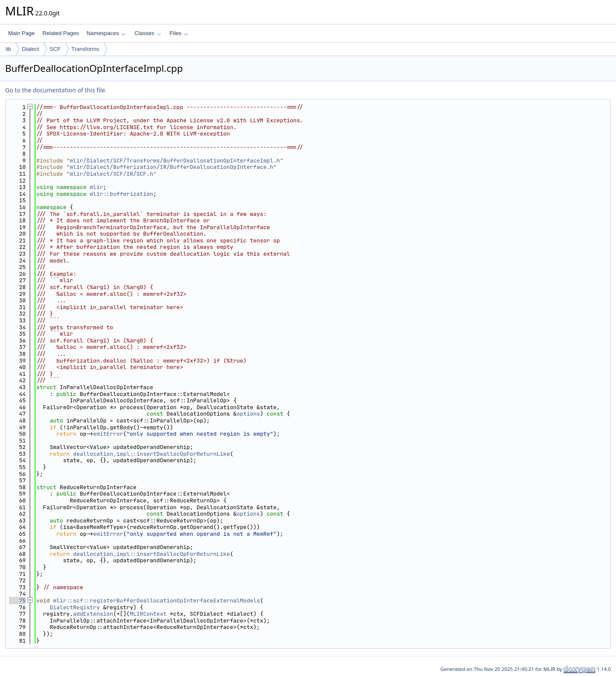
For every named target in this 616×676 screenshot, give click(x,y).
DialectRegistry (75, 607)
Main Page (21, 33)
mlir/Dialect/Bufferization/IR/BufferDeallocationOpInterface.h (172, 167)
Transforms (85, 49)
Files (179, 33)
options (248, 414)
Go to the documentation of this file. (56, 90)
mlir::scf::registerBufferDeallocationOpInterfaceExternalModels (157, 601)
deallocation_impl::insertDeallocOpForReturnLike (152, 454)
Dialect (30, 49)
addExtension (93, 614)
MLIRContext (148, 614)
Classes (148, 33)
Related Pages (61, 33)
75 (17, 601)
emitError (108, 434)
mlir (96, 187)
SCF (55, 49)
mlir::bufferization (121, 194)
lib (8, 49)
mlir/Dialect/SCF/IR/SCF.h (111, 174)
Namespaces (106, 33)
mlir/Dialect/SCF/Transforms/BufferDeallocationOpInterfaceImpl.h (175, 161)
